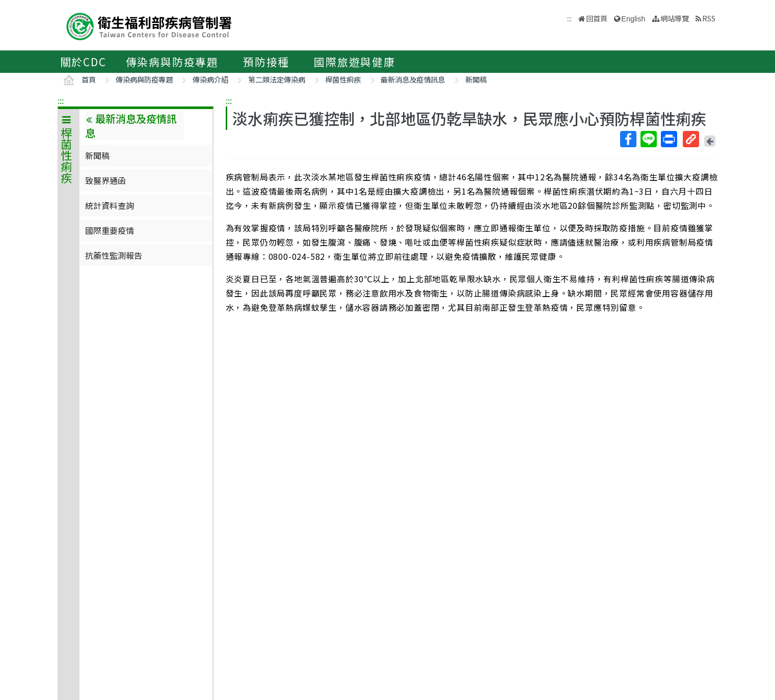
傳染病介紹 (210, 79)
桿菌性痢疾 (343, 79)
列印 (669, 139)
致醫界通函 (105, 180)
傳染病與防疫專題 (172, 62)
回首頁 (597, 18)
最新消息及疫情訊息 (413, 79)
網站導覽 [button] (675, 18)
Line (648, 139)
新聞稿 (476, 79)
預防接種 (266, 62)
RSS (709, 18)
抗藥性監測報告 (114, 255)
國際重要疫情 (110, 230)
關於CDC (83, 62)
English (633, 19)
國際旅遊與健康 (355, 62)
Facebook (628, 139)
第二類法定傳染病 (277, 79)
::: (61, 100)
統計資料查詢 (110, 205)
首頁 (89, 79)
